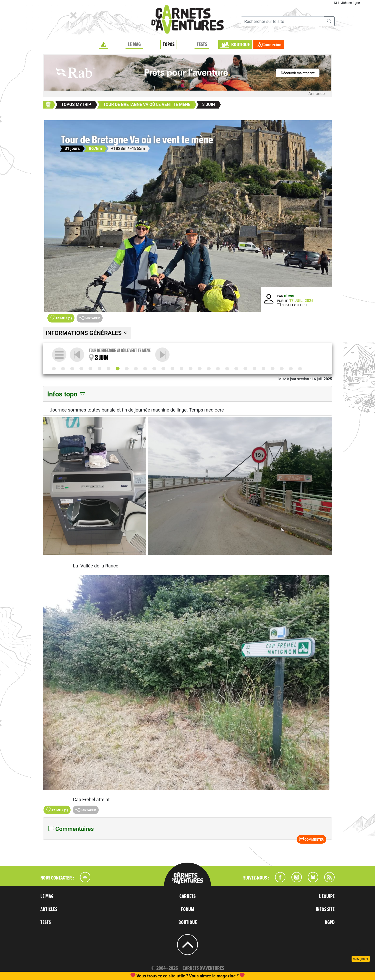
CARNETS (187, 896)
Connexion (272, 45)
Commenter (311, 839)
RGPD (330, 922)
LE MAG (134, 45)
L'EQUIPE (327, 896)
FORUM (188, 909)
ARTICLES (49, 909)
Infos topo (67, 394)
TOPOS (169, 45)
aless (289, 296)
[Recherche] (282, 21)
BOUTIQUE (240, 45)
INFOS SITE (325, 909)
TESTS (202, 45)
